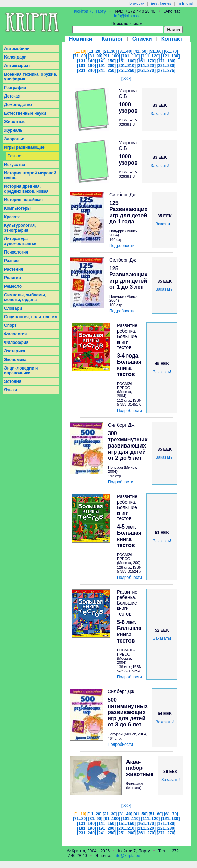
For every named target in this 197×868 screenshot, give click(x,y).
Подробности (122, 246)
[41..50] (140, 51)
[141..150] (106, 61)
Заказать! (160, 114)
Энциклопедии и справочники (21, 371)
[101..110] (131, 56)
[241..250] (106, 70)
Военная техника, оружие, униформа (30, 77)
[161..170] (146, 61)
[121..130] (170, 56)
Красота (12, 217)
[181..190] (87, 66)
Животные (15, 122)
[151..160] (126, 61)
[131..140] (87, 61)
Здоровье (14, 139)
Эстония (13, 381)
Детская (12, 96)
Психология (16, 252)
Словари (13, 308)
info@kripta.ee (127, 16)
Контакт (172, 39)
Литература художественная (21, 241)
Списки (142, 39)
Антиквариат (17, 66)
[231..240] (87, 70)
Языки (11, 390)
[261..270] (146, 70)
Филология (15, 334)
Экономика (15, 360)
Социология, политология (31, 317)
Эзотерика (15, 351)
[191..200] (106, 66)
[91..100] (112, 56)
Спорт (10, 325)
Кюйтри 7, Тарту (90, 11)
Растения (14, 269)
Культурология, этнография (20, 228)
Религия (13, 278)
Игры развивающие (24, 147)
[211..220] (146, 66)
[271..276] (166, 70)
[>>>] (126, 79)
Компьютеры (17, 208)
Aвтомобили (17, 49)
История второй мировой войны (30, 176)
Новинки (81, 39)
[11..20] (94, 51)
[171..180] (166, 61)
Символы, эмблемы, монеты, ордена (25, 297)
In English (186, 3)
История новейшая (23, 200)
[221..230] (166, 66)
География (15, 88)
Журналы (14, 130)
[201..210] (126, 66)
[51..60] (156, 51)
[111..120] (151, 56)
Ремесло (13, 286)
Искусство (15, 165)
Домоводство (18, 105)
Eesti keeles (161, 3)
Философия (16, 342)
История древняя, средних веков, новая (26, 189)
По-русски (136, 3)
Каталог (112, 39)
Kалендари (15, 57)
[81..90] (95, 56)
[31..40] (125, 51)
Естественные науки (25, 113)
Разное (14, 156)
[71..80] (80, 56)
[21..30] (110, 51)
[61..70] (171, 51)
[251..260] (126, 70)
